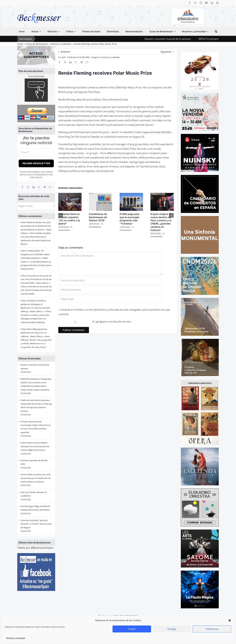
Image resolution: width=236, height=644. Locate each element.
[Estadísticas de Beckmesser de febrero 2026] (101, 195)
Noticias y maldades (111, 57)
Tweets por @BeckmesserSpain (35, 548)
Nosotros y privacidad (16, 638)
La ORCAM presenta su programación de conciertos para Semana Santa (36, 265)
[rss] (218, 3)
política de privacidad (31, 175)
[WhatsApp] (39, 187)
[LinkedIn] (34, 187)
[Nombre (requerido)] (110, 280)
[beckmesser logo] (39, 11)
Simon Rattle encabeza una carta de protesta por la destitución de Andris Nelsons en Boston (36, 478)
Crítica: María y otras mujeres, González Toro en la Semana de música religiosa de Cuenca (35, 446)
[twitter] (195, 3)
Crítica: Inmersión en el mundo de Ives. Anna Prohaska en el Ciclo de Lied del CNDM (36, 290)
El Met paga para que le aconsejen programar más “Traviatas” (130, 219)
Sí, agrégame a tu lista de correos (95, 322)
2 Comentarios (157, 235)
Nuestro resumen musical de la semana (174, 39)
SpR (64, 57)
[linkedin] (212, 3)
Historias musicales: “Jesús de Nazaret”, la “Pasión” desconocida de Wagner (36, 524)
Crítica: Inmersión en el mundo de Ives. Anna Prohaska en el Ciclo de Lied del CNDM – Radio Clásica (36, 279)
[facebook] (190, 3)
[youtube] (206, 3)
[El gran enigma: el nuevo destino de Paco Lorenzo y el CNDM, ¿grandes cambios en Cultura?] (162, 195)
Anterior (66, 52)
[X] (28, 187)
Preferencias (212, 629)
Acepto (132, 629)
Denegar (172, 629)
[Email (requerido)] (110, 290)
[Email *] (36, 152)
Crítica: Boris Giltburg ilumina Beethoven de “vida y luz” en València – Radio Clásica (34, 333)
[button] (230, 620)
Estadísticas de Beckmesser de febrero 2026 (98, 217)
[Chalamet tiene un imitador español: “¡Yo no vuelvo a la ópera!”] (70, 195)
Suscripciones (36, 76)
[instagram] (201, 3)
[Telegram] (44, 187)
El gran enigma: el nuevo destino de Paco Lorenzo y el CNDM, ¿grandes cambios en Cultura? (161, 222)
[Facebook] (23, 187)
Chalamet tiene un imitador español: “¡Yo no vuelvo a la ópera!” (69, 219)
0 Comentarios (65, 229)
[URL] (110, 299)
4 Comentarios (127, 229)
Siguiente (166, 52)
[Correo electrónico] (50, 187)
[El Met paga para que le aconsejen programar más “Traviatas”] (131, 195)
